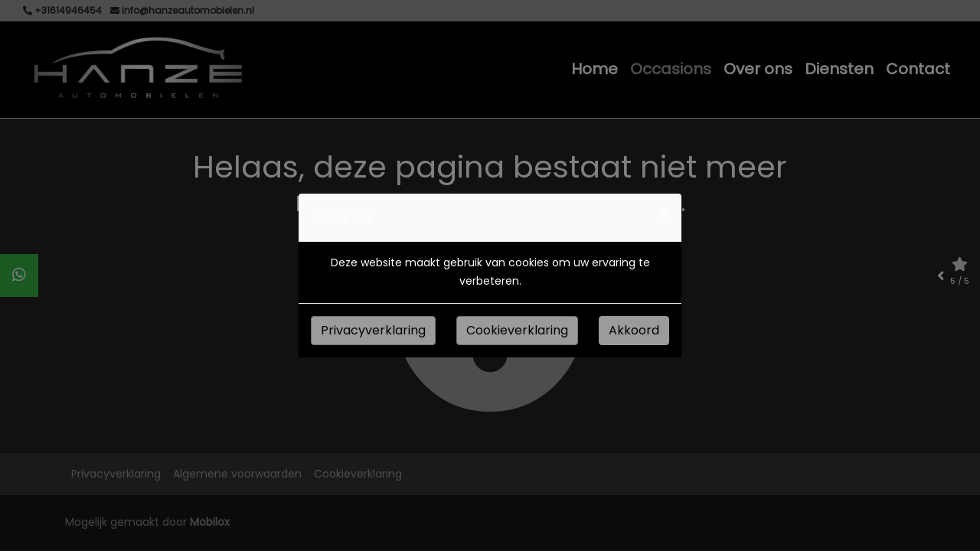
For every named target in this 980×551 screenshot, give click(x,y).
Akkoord (634, 330)
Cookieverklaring (517, 330)
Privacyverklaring (373, 330)
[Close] (663, 215)
